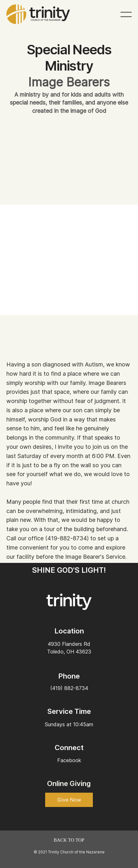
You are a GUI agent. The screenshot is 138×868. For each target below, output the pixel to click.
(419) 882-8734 (69, 688)
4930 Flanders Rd (69, 644)
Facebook (69, 760)
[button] (69, 800)
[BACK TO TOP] (69, 840)
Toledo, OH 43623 (69, 652)
